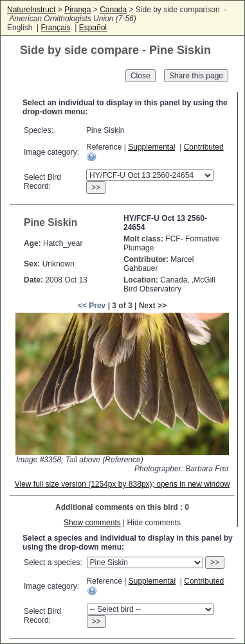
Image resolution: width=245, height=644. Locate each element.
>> (96, 187)
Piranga (77, 10)
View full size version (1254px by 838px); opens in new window (122, 484)
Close (141, 76)
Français (55, 28)
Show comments (92, 523)
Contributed (204, 147)
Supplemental (151, 147)
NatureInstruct (31, 10)
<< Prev (92, 306)
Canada (113, 10)
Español (93, 28)
